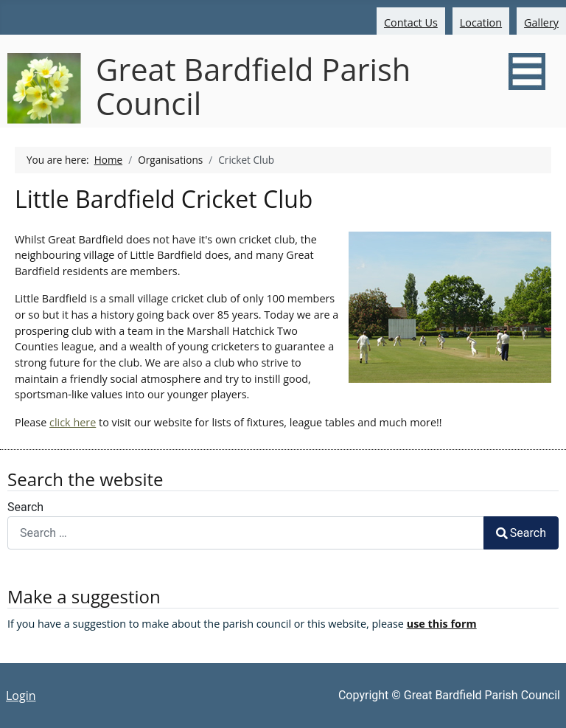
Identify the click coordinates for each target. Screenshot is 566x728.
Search (25, 507)
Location (481, 22)
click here (73, 422)
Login (21, 696)
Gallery (541, 22)
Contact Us (411, 22)
